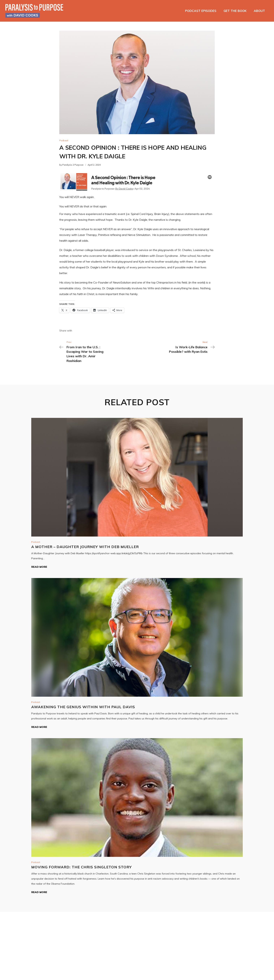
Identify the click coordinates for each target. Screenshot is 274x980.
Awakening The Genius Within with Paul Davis (83, 707)
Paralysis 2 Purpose (73, 165)
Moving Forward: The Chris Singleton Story (82, 867)
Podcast (64, 140)
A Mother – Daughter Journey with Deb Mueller (85, 547)
